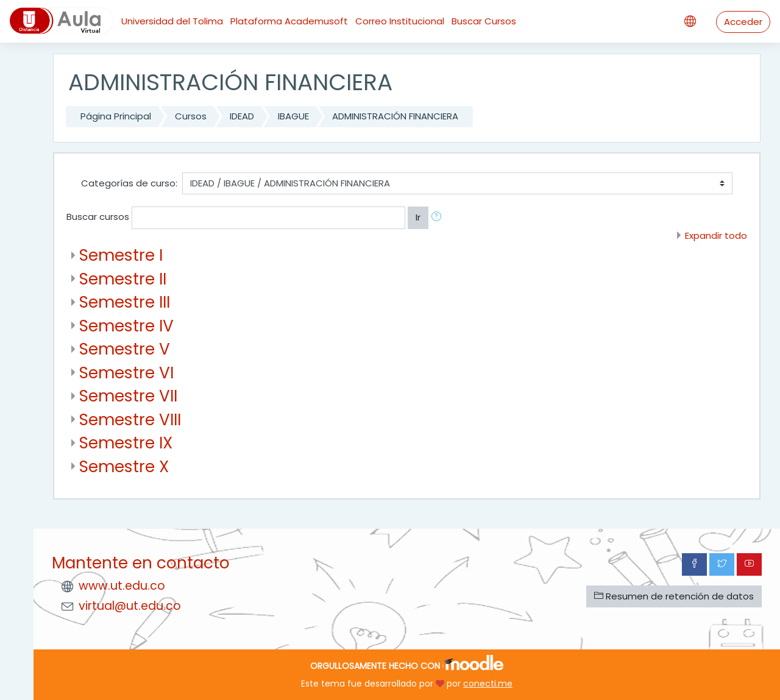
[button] (439, 218)
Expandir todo (716, 235)
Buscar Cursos (484, 21)
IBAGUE (293, 116)
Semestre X (124, 466)
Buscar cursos (98, 217)
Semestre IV (126, 326)
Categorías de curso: (129, 183)
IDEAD (242, 116)
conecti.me (488, 684)
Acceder (743, 22)
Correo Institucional (400, 21)
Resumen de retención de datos (674, 596)
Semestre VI (126, 373)
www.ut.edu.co (122, 586)
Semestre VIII (130, 419)
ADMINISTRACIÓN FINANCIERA (395, 116)
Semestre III (125, 302)
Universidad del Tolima (172, 21)
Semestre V (125, 349)
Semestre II (123, 279)
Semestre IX (126, 443)
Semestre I (121, 255)
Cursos (191, 116)
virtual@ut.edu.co (130, 606)
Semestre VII (128, 396)
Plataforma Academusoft (289, 21)
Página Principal (116, 116)
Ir (418, 217)
